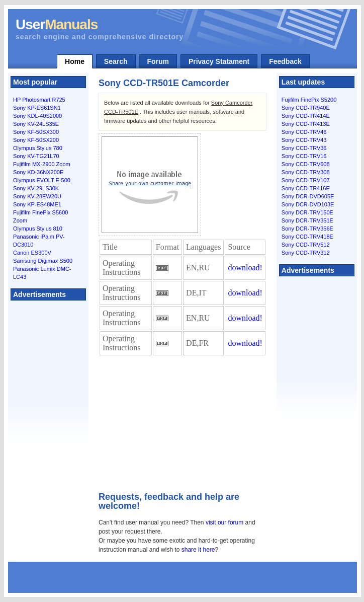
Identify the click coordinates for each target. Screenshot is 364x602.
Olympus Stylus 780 (38, 148)
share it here (198, 550)
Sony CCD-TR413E (306, 124)
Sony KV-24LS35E (36, 124)
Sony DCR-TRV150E (307, 212)
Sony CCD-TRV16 (304, 156)
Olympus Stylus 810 (38, 229)
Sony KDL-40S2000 (37, 116)
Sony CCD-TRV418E (307, 237)
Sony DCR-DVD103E (308, 204)
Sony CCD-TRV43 (304, 140)
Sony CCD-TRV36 (304, 148)
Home (75, 61)
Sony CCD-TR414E (306, 116)
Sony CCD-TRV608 (306, 164)
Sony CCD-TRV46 (304, 132)
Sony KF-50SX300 (36, 132)
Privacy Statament (219, 61)
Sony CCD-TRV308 (306, 172)
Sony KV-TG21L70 (36, 156)
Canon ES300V (32, 253)
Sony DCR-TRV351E (307, 220)
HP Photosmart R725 (39, 100)
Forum (158, 61)
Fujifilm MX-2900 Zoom (42, 164)
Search (116, 61)
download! (245, 268)
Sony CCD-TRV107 (306, 180)
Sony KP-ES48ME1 (37, 204)
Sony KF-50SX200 (36, 140)
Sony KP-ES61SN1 (37, 108)
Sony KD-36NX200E (38, 172)
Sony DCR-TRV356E (307, 229)
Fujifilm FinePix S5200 (309, 100)
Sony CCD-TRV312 (306, 253)
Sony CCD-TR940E (306, 108)
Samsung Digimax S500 (43, 261)
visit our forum (224, 522)
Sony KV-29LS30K (36, 188)
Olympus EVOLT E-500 (42, 180)
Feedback (285, 61)
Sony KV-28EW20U (37, 196)
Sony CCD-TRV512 (306, 245)
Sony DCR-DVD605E (308, 196)
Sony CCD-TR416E (306, 188)
